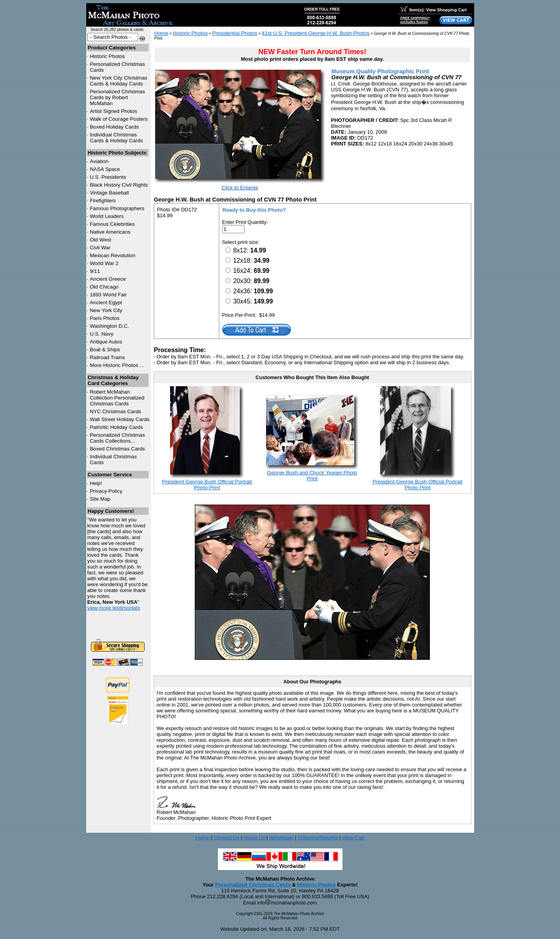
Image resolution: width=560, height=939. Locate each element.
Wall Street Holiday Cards (120, 419)
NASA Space (105, 169)
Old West (101, 240)
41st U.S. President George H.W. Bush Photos (316, 33)
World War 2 (104, 263)
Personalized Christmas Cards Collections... (117, 438)
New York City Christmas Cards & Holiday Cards (119, 81)
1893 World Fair (108, 295)
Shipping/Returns (318, 838)
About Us (255, 838)
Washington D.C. (109, 326)
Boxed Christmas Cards (117, 449)
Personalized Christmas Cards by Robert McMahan (117, 97)
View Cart (353, 838)
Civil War (100, 248)
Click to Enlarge (240, 188)
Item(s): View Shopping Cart (434, 10)
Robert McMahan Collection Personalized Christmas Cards (117, 398)
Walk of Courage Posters (119, 119)
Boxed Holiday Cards (114, 127)
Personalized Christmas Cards (253, 885)
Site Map (100, 499)
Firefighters (103, 201)
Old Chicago (104, 287)
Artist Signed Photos (113, 111)
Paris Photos (105, 318)
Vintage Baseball (109, 193)
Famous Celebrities (112, 224)
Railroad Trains (107, 357)
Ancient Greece (108, 279)
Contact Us (227, 838)
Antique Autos (106, 342)
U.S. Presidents (108, 177)
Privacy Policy (106, 491)
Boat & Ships (105, 350)
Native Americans (110, 232)
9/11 (95, 271)
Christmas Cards (115, 411)
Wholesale (281, 838)
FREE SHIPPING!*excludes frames (415, 20)
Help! (96, 483)
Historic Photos (107, 56)
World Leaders (107, 216)
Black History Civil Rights (119, 185)
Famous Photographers (117, 208)
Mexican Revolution (112, 255)
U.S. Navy (101, 334)
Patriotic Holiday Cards (116, 427)
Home (161, 33)
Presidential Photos (235, 33)
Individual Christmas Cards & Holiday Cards (116, 138)
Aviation (99, 161)
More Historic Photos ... (117, 365)
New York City (106, 310)
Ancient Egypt (106, 302)
